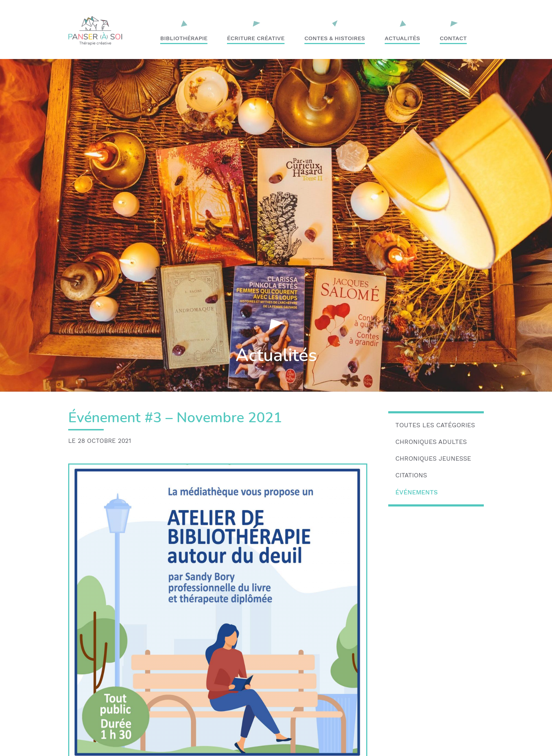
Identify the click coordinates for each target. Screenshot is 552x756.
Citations (411, 475)
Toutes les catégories (435, 425)
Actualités (402, 38)
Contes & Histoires (335, 38)
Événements (416, 492)
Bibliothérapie (184, 38)
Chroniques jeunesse (433, 459)
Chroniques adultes (431, 442)
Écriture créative (256, 38)
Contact (453, 38)
